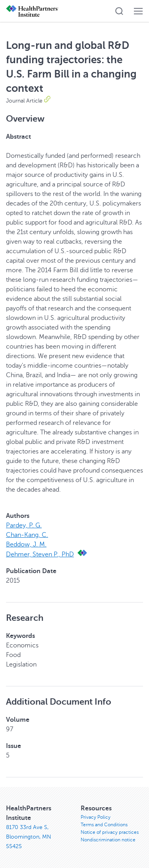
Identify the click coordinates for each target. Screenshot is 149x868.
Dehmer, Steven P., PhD (40, 554)
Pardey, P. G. (24, 525)
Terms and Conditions (104, 825)
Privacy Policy (96, 817)
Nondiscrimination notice (108, 840)
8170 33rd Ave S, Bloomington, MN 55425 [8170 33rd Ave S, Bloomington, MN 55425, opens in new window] (29, 837)
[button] (119, 11)
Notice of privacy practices (110, 832)
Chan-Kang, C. (27, 535)
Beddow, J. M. (26, 544)
